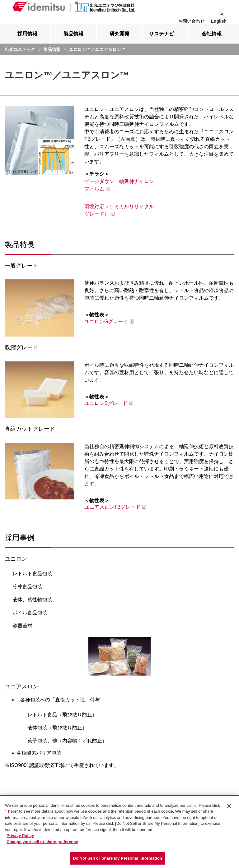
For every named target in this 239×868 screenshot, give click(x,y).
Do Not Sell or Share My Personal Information (117, 858)
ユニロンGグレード (106, 326)
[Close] (229, 806)
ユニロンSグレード (106, 408)
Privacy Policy (20, 836)
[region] (119, 831)
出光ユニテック (20, 54)
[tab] (28, 39)
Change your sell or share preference (42, 842)
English (219, 21)
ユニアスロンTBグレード (112, 512)
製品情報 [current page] (52, 54)
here (12, 811)
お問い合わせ (191, 21)
